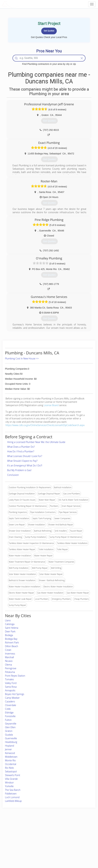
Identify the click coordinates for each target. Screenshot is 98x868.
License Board (52, 405)
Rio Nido (9, 768)
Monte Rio (10, 760)
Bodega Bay (11, 639)
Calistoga (10, 624)
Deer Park (10, 631)
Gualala (9, 735)
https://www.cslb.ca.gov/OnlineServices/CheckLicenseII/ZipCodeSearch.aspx (45, 425)
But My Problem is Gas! (19, 470)
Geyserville (11, 724)
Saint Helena (12, 628)
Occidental (11, 764)
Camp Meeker (12, 698)
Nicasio (9, 661)
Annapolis (10, 690)
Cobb (8, 709)
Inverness (10, 654)
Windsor (9, 783)
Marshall (9, 657)
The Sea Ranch (13, 790)
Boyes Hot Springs (15, 694)
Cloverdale (11, 705)
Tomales (9, 679)
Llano (8, 620)
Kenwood (10, 753)
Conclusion (13, 475)
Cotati (8, 650)
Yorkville (9, 786)
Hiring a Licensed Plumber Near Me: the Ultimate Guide (36, 442)
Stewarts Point (13, 775)
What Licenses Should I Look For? (25, 456)
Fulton (8, 720)
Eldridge (9, 713)
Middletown (11, 757)
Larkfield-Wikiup (13, 801)
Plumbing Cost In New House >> (22, 358)
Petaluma (10, 672)
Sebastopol (11, 771)
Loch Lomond (12, 797)
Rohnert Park (12, 643)
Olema (8, 665)
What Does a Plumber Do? (21, 447)
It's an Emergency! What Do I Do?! (25, 465)
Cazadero (10, 701)
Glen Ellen (10, 727)
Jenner (8, 749)
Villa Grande (11, 779)
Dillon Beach (12, 646)
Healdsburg (11, 742)
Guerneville (11, 738)
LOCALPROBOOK (21, 4)
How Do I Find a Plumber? (21, 451)
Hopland (10, 746)
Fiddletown (11, 794)
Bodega (9, 635)
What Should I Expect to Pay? (22, 461)
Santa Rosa (11, 687)
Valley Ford (11, 683)
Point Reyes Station (15, 676)
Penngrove (11, 668)
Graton (9, 731)
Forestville (10, 716)
